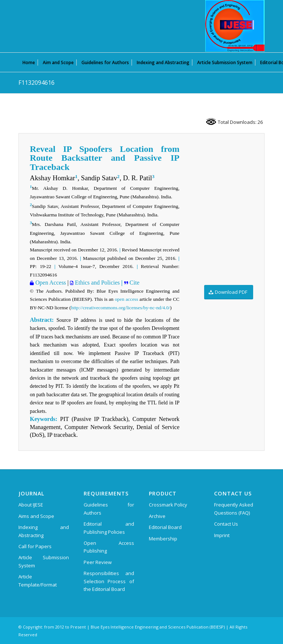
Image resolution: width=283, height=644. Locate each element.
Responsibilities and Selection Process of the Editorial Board (109, 581)
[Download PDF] (229, 292)
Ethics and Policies (97, 283)
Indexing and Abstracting (44, 531)
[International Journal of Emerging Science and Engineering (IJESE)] (235, 26)
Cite (135, 283)
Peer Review (98, 562)
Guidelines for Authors (109, 509)
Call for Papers (35, 546)
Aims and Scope (36, 516)
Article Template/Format (38, 580)
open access (126, 299)
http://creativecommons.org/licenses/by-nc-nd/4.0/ (120, 308)
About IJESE (31, 505)
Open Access (50, 283)
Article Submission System (44, 561)
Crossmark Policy (168, 505)
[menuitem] (29, 62)
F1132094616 (36, 83)
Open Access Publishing (109, 547)
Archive (157, 516)
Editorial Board (165, 527)
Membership (163, 539)
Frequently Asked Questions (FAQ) (234, 509)
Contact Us (226, 524)
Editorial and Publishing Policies (109, 528)
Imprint (222, 535)
